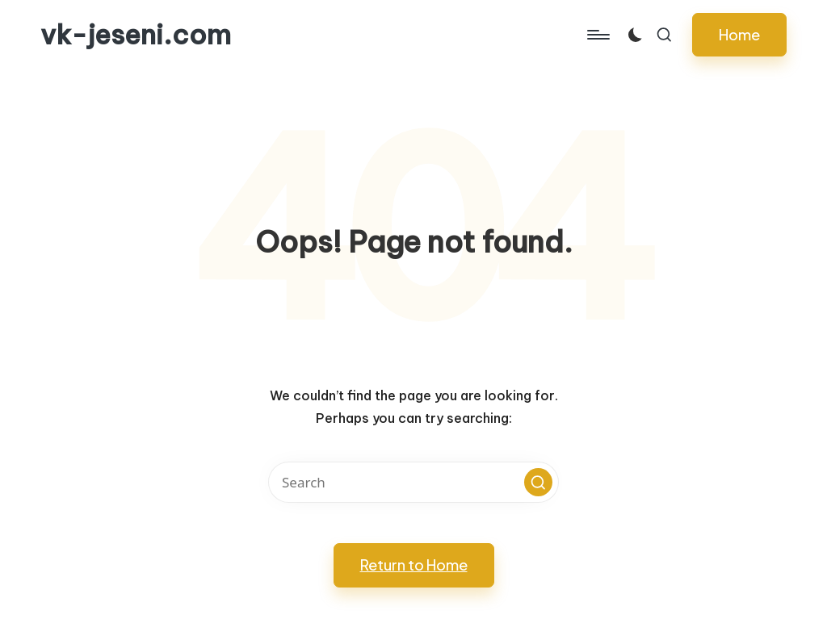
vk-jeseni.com (136, 35)
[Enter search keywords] (413, 482)
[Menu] (597, 35)
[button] (739, 35)
